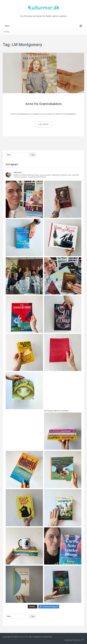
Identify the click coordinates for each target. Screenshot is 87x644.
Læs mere (44, 124)
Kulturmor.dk (43, 8)
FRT (83, 640)
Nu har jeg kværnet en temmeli (63, 428)
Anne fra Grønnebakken (43, 104)
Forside (6, 32)
